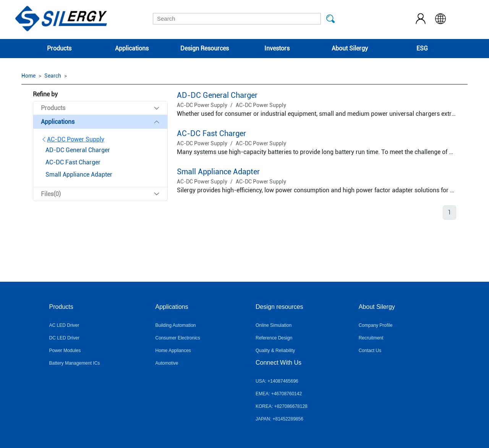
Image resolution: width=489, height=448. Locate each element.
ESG (422, 48)
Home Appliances (173, 351)
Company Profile (376, 325)
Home (28, 76)
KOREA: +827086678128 (282, 406)
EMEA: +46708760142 (279, 394)
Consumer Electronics (177, 338)
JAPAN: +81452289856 (279, 419)
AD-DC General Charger (217, 95)
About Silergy (350, 48)
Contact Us (370, 351)
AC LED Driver (64, 325)
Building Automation (175, 325)
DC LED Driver (64, 338)
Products (59, 48)
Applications (132, 48)
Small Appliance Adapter (218, 172)
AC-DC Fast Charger (211, 133)
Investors (277, 48)
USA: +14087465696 (277, 381)
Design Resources (205, 48)
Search (53, 76)
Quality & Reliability (275, 351)
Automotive (167, 363)
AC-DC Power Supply (73, 139)
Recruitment (371, 338)
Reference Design (274, 338)
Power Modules (65, 351)
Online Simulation (274, 325)
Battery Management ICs (75, 363)
